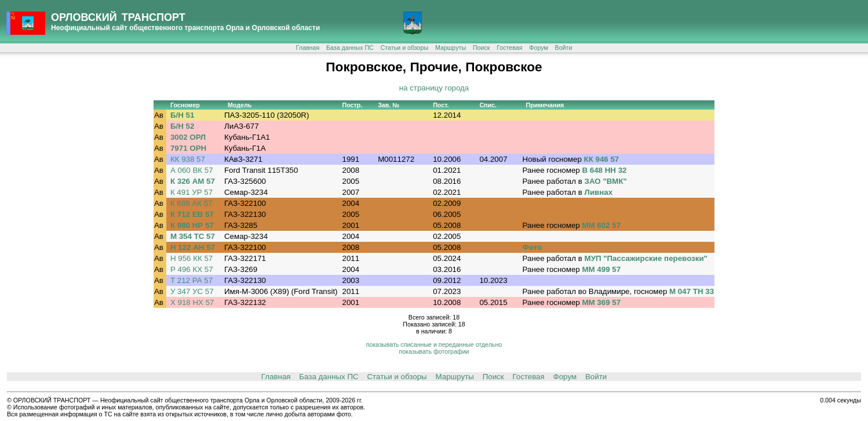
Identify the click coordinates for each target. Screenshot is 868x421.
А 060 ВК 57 (192, 170)
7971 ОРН (188, 148)
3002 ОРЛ (188, 137)
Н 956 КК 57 (192, 258)
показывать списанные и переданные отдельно (434, 344)
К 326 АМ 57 (193, 181)
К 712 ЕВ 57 (192, 214)
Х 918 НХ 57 (192, 302)
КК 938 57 (188, 159)
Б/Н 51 (182, 115)
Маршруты (451, 48)
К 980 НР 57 (192, 225)
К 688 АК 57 (192, 203)
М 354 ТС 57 (193, 236)
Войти (564, 48)
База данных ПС (350, 48)
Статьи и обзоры (404, 48)
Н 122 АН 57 (193, 247)
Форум (538, 48)
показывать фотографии (434, 351)
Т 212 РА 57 (192, 280)
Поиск (482, 48)
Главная (308, 48)
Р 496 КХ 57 (192, 269)
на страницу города (434, 88)
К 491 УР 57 (192, 192)
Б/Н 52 (182, 126)
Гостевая (509, 48)
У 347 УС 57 (192, 291)
